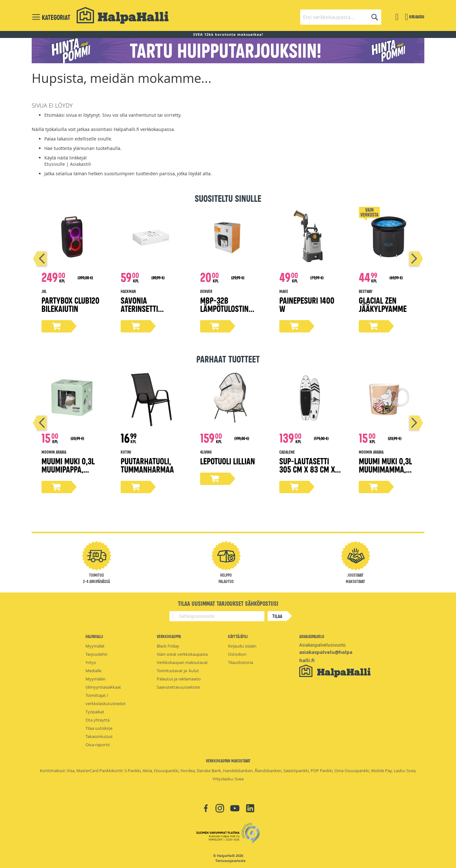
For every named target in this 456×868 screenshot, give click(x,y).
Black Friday (168, 646)
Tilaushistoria (241, 662)
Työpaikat (95, 712)
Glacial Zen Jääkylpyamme (383, 304)
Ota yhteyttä (98, 720)
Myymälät (95, 646)
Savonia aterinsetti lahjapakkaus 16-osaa (149, 312)
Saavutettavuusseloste (178, 687)
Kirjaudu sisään (242, 646)
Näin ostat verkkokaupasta (182, 654)
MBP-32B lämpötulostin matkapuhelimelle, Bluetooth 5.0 (230, 312)
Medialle (93, 671)
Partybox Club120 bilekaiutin (70, 304)
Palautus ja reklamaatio (179, 679)
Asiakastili (81, 164)
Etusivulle (55, 164)
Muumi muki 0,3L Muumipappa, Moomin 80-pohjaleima (68, 473)
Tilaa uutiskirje (99, 728)
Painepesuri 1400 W (307, 304)
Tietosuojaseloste (231, 861)
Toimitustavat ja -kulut (178, 671)
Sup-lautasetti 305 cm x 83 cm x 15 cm (307, 469)
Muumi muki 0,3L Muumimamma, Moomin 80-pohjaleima (385, 473)
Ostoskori (237, 654)
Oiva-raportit (98, 745)
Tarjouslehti (96, 654)
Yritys (91, 662)
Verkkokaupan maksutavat (182, 662)
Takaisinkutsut (99, 736)
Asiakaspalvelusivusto (322, 645)
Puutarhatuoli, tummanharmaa (147, 465)
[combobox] (341, 17)
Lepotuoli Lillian (228, 461)
